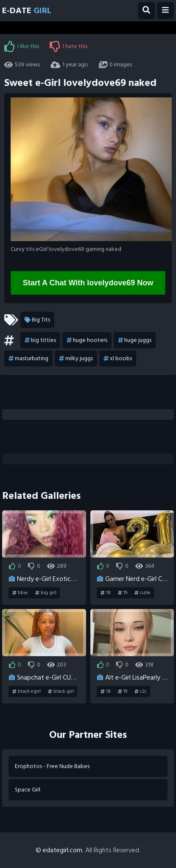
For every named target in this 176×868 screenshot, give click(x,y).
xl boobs (118, 359)
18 (106, 593)
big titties (40, 340)
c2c (141, 692)
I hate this (68, 46)
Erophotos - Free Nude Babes (52, 766)
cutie (142, 593)
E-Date (27, 11)
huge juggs (135, 340)
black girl (61, 692)
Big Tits (37, 320)
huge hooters (87, 340)
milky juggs (76, 359)
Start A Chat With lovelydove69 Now (88, 283)
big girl (46, 593)
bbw (20, 593)
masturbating (28, 359)
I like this (22, 46)
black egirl (27, 692)
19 (123, 593)
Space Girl (28, 790)
